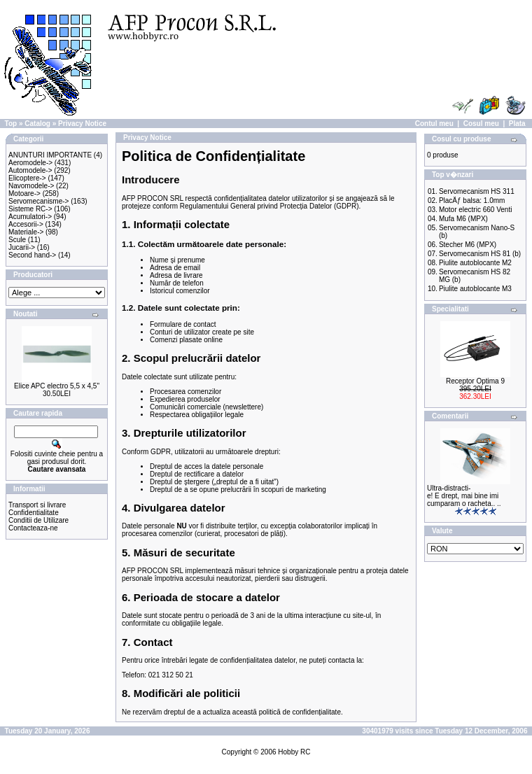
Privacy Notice (82, 124)
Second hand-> (32, 255)
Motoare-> (24, 193)
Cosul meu (481, 124)
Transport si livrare (37, 505)
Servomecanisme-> (38, 201)
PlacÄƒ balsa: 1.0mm (472, 200)
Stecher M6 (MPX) (468, 245)
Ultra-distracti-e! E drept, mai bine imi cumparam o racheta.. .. (464, 496)
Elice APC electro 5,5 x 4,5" (57, 386)
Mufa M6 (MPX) (463, 219)
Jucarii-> (22, 247)
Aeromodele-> (30, 163)
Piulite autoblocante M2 (475, 263)
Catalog (37, 124)
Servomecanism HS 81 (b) (480, 254)
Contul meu (434, 124)
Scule (17, 240)
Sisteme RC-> (30, 209)
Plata (517, 124)
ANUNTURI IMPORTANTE (50, 155)
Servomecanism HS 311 (477, 191)
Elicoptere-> (27, 178)
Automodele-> (30, 170)
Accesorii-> (26, 224)
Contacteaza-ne (33, 528)
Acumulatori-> (30, 217)
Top (11, 124)
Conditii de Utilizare (38, 520)
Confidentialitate (34, 513)
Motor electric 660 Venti (476, 210)
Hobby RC (294, 752)
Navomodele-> (31, 186)
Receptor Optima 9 (475, 381)
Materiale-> (26, 232)
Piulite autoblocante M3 (475, 289)
